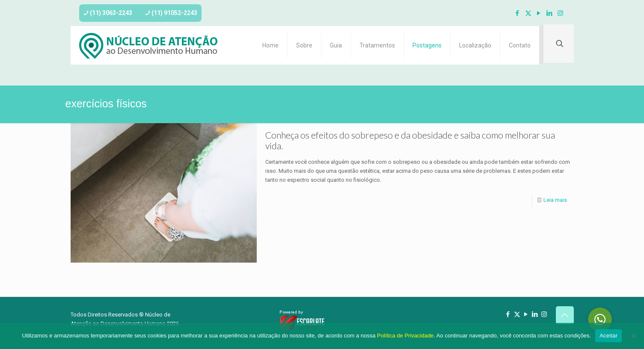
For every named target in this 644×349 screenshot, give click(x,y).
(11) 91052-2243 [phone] (174, 13)
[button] (600, 319)
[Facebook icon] (518, 13)
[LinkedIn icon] (550, 13)
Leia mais (555, 200)
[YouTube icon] (539, 13)
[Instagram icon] (560, 13)
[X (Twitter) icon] (528, 13)
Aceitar (608, 336)
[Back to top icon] (565, 315)
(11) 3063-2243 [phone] (111, 13)
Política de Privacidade (405, 336)
